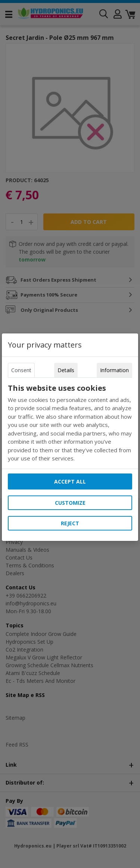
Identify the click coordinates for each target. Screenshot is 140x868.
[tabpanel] (70, 423)
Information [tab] (114, 370)
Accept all (70, 481)
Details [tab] (66, 370)
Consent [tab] (21, 370)
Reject (70, 523)
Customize (70, 503)
